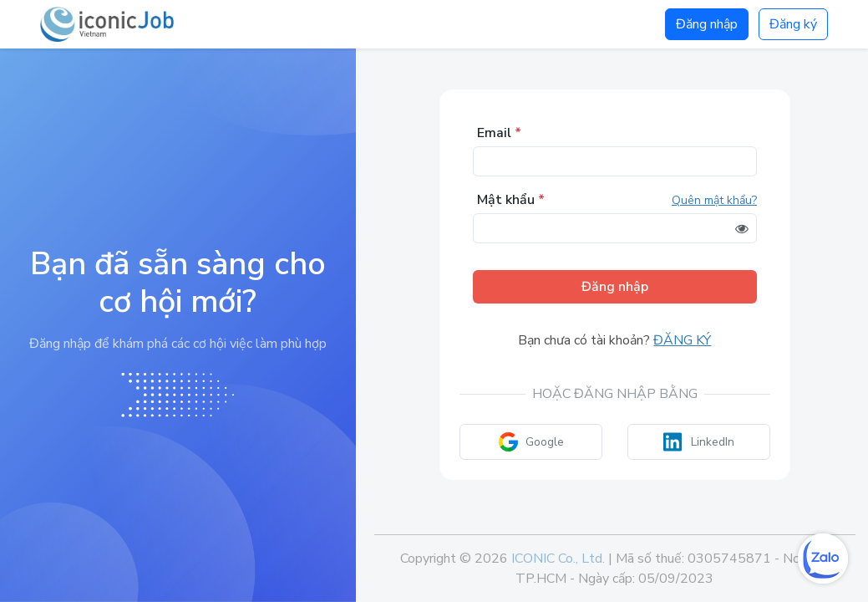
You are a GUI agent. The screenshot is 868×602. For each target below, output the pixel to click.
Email (499, 133)
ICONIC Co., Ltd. (558, 559)
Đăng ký (793, 24)
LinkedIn (699, 442)
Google (531, 442)
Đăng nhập (707, 24)
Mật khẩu (511, 200)
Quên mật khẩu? (714, 200)
